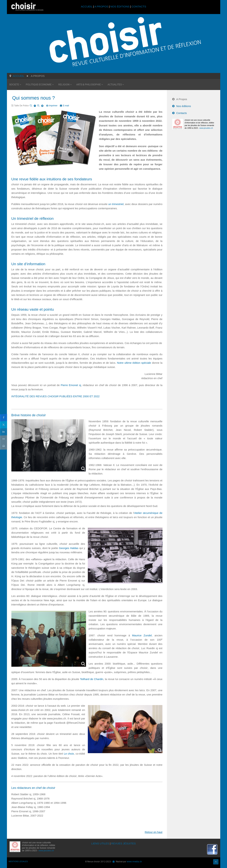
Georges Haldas (69, 548)
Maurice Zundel (142, 635)
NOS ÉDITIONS (120, 6)
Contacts (182, 113)
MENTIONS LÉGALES (18, 861)
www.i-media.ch (134, 861)
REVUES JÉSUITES (124, 843)
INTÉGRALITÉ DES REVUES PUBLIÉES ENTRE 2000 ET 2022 (56, 396)
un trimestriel (116, 204)
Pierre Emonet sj (71, 385)
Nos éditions (184, 106)
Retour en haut (153, 832)
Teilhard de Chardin (92, 679)
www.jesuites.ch (206, 128)
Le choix (69, 754)
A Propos (182, 99)
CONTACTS (139, 6)
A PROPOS (101, 6)
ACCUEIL (87, 6)
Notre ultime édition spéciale (134, 363)
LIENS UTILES (100, 843)
